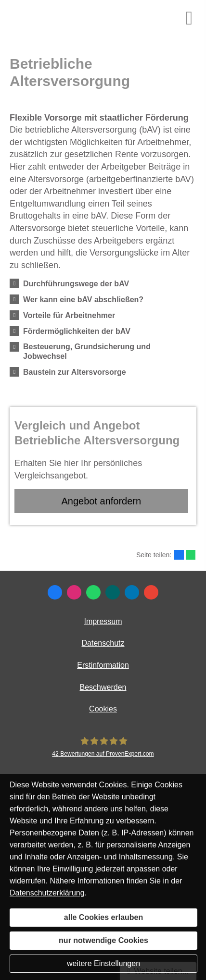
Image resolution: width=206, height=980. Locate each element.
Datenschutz (103, 643)
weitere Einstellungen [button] (103, 963)
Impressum (103, 621)
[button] (76, 283)
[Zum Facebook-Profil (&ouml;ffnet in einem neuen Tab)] (55, 592)
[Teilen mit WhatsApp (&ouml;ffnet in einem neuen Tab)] (191, 555)
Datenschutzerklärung (47, 893)
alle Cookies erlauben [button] (104, 917)
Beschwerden (103, 687)
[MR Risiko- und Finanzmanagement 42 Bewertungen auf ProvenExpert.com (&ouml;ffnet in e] (103, 747)
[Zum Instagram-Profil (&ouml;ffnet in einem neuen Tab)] (74, 592)
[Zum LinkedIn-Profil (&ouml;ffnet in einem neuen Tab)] (132, 592)
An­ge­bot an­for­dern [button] (101, 501)
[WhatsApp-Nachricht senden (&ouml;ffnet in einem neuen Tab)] (93, 592)
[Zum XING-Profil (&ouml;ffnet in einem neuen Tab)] (113, 592)
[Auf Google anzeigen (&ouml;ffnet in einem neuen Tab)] (151, 592)
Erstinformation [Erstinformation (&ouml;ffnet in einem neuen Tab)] (103, 665)
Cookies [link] (103, 709)
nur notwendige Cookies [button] (103, 940)
